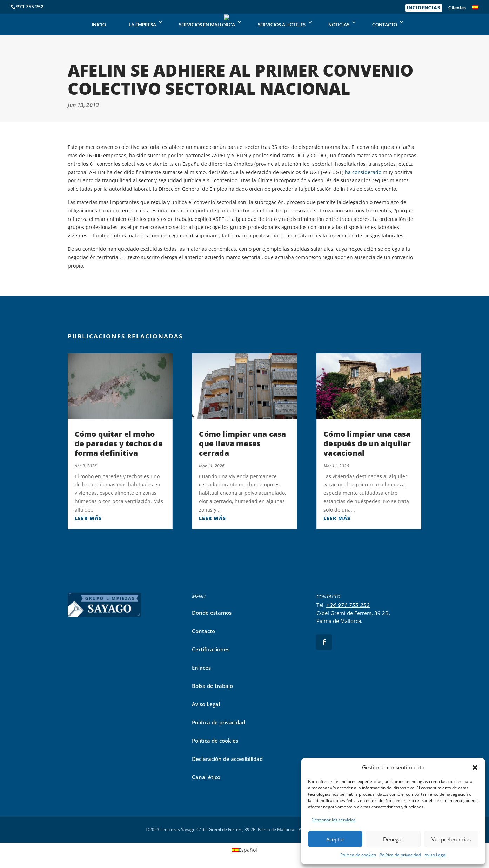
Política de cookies (358, 855)
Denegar (393, 839)
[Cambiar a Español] (245, 850)
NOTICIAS (339, 25)
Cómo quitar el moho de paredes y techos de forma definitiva (119, 444)
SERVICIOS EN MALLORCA (207, 25)
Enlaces (201, 668)
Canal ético (206, 777)
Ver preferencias (451, 839)
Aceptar (335, 839)
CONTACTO (385, 25)
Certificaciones (211, 649)
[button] (475, 768)
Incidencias (424, 8)
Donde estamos (212, 613)
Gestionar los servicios (334, 820)
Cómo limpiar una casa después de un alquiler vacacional (367, 444)
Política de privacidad (400, 855)
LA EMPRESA (142, 25)
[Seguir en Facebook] (324, 642)
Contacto (203, 631)
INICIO (99, 25)
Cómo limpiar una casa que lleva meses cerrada (242, 444)
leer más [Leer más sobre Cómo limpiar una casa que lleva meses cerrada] (212, 518)
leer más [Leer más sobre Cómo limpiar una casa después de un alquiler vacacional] (337, 518)
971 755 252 (30, 6)
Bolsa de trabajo (212, 686)
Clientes (457, 8)
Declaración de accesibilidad (227, 759)
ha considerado (363, 172)
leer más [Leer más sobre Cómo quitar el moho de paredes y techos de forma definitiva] (88, 518)
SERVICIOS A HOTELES (282, 25)
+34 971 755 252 (348, 605)
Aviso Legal (436, 855)
